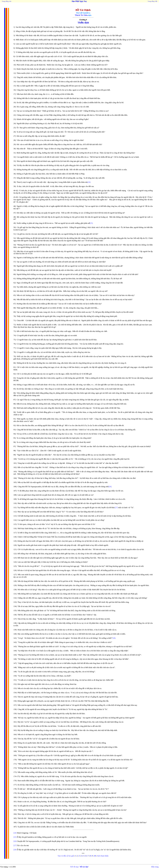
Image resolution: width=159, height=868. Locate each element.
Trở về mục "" (80, 867)
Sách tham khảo (103, 856)
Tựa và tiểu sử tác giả (66, 856)
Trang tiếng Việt (152, 1)
